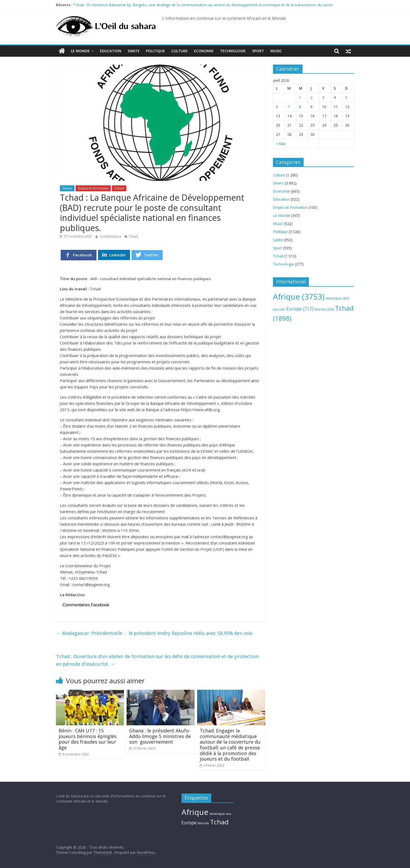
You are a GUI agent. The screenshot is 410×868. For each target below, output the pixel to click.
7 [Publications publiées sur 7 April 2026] (288, 107)
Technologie (233, 51)
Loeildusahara (111, 236)
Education (111, 51)
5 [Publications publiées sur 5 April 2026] (346, 97)
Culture (180, 51)
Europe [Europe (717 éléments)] (300, 309)
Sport (258, 51)
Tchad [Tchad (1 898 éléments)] (219, 822)
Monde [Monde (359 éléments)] (324, 309)
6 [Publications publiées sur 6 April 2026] (277, 107)
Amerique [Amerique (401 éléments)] (337, 298)
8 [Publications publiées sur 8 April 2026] (300, 107)
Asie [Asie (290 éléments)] (279, 309)
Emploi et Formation (93, 188)
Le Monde (80, 51)
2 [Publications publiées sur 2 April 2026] (311, 97)
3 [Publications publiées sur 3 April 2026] (323, 97)
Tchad (119, 188)
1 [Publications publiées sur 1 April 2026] (300, 97)
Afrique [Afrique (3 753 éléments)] (299, 297)
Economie (204, 51)
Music (276, 51)
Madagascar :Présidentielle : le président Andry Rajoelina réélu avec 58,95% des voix (154, 633)
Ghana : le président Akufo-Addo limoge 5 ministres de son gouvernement (160, 736)
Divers (67, 188)
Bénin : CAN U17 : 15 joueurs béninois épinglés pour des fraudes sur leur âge (88, 739)
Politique (155, 51)
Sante (134, 51)
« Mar (281, 144)
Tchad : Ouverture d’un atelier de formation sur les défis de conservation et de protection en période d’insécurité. (157, 660)
